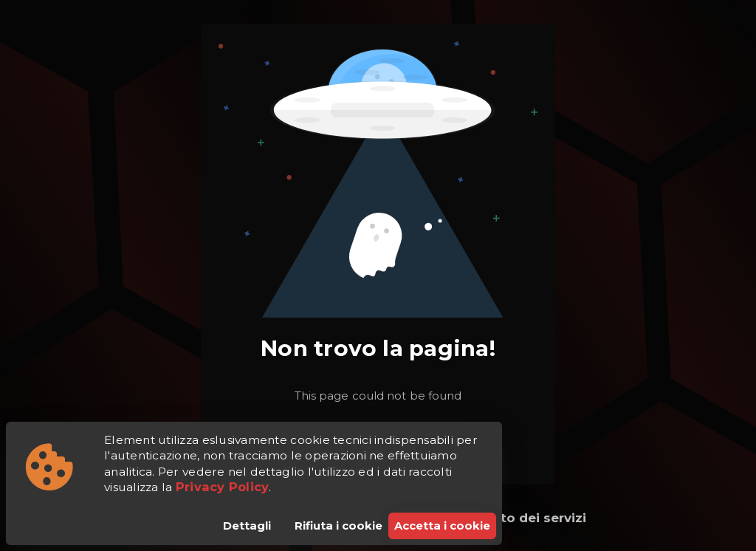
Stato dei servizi (532, 518)
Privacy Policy (223, 487)
